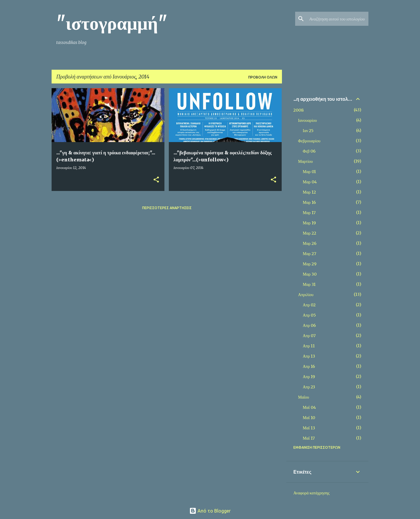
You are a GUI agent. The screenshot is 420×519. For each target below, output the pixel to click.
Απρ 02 (309, 305)
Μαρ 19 (309, 223)
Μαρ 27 (310, 254)
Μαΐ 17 (309, 438)
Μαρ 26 (310, 243)
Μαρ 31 (309, 284)
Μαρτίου (305, 161)
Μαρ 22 (310, 233)
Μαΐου (303, 397)
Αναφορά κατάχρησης (311, 493)
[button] (156, 180)
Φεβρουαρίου (309, 141)
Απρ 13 (309, 356)
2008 (299, 110)
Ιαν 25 (308, 131)
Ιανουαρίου (307, 120)
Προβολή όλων (263, 77)
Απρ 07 (309, 336)
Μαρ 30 (310, 274)
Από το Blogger (210, 511)
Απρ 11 (309, 346)
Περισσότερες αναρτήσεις (167, 208)
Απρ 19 (309, 377)
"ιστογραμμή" (112, 23)
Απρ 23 (309, 387)
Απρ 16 (309, 366)
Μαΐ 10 (309, 418)
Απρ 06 (309, 325)
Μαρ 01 (309, 172)
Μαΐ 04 (309, 407)
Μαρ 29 (310, 264)
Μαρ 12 (309, 192)
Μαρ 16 (309, 202)
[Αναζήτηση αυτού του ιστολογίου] (338, 19)
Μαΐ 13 (309, 428)
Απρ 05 (309, 315)
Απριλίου (306, 295)
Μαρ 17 (309, 213)
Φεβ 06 (309, 151)
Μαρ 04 (310, 182)
